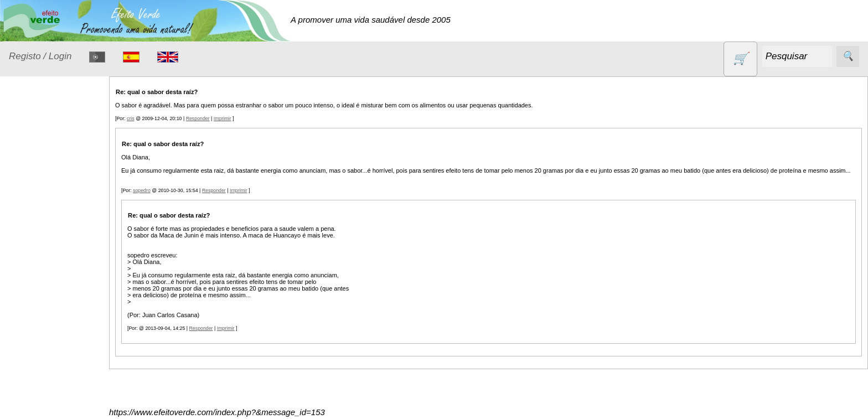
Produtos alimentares (44, 358)
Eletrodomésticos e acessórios (54, 248)
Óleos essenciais (53, 331)
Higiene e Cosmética (42, 282)
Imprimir (224, 118)
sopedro (143, 190)
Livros (33, 309)
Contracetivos (48, 199)
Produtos (25, 150)
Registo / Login (40, 56)
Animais (37, 178)
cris (132, 118)
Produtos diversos (39, 392)
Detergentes (45, 221)
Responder (200, 118)
